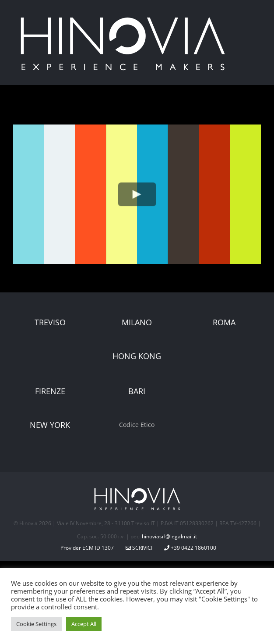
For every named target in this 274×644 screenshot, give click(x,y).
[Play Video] (137, 194)
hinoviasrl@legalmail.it (169, 536)
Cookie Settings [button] (36, 624)
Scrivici (139, 548)
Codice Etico (137, 425)
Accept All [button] (84, 624)
